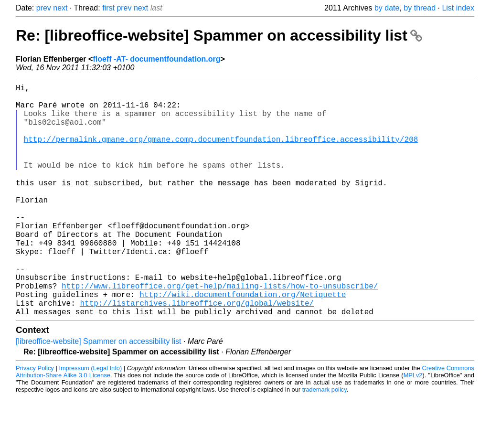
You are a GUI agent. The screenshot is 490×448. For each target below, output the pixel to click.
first (108, 8)
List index (458, 8)
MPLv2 (413, 426)
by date (387, 8)
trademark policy (325, 441)
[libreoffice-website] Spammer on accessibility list (99, 392)
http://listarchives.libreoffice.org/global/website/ (197, 352)
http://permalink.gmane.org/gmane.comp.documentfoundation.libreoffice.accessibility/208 (221, 152)
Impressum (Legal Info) (90, 419)
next (60, 8)
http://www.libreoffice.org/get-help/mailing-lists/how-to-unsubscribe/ (220, 331)
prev (44, 8)
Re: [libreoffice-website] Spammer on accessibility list (219, 35)
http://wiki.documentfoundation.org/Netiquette (243, 341)
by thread (420, 8)
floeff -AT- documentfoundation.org (156, 59)
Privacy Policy (35, 419)
